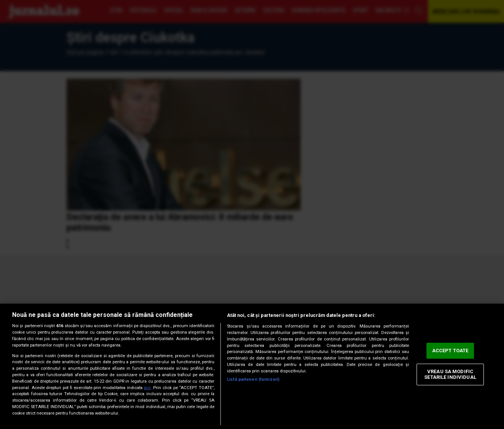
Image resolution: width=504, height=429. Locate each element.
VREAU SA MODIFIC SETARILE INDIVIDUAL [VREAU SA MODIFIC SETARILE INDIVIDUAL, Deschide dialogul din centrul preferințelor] (450, 374)
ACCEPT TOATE (450, 351)
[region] (252, 366)
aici (147, 388)
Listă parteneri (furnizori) (253, 379)
